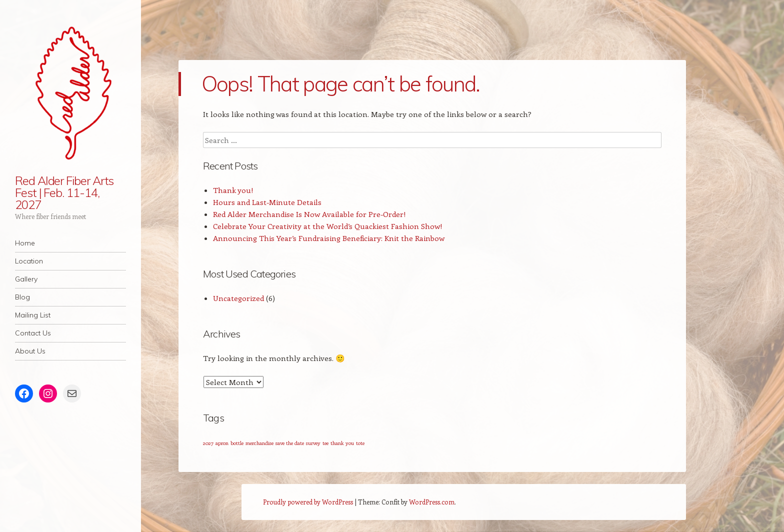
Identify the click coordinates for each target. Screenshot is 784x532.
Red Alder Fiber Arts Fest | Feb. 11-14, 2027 (64, 192)
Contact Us (33, 333)
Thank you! (233, 190)
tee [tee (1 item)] (325, 443)
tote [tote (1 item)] (360, 443)
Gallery (26, 279)
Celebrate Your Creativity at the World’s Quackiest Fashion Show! (328, 226)
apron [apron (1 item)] (222, 443)
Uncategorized (238, 298)
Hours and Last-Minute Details (267, 202)
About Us (30, 351)
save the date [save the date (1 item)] (290, 443)
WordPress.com (432, 502)
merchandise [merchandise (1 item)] (259, 443)
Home (25, 243)
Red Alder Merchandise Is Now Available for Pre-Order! (309, 214)
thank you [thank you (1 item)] (342, 443)
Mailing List (33, 315)
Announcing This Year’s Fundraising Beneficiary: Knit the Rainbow (329, 238)
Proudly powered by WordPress (308, 502)
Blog (22, 297)
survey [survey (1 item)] (313, 443)
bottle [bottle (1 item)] (237, 443)
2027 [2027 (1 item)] (208, 443)
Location (29, 261)
